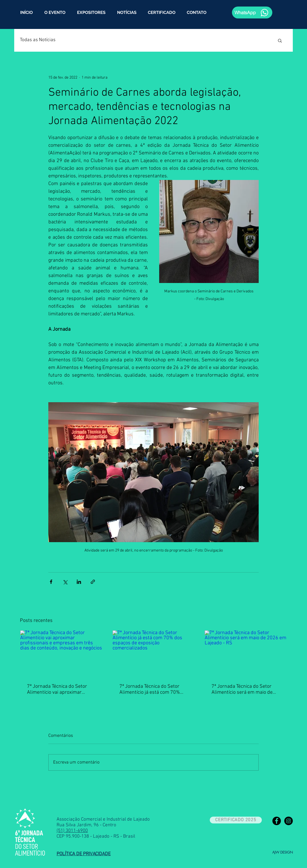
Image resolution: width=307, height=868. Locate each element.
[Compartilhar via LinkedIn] (79, 582)
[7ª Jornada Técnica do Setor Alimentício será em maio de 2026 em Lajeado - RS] (246, 653)
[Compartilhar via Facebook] (51, 582)
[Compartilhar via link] (93, 582)
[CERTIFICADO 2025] (236, 820)
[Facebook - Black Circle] (277, 821)
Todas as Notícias (38, 40)
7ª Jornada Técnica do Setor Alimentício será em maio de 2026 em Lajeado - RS (242, 689)
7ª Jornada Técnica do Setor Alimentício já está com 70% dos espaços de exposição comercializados (150, 689)
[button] (280, 40)
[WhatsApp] (252, 12)
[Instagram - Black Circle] (289, 821)
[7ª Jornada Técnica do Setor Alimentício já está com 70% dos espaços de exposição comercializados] (154, 653)
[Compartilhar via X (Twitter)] (65, 582)
